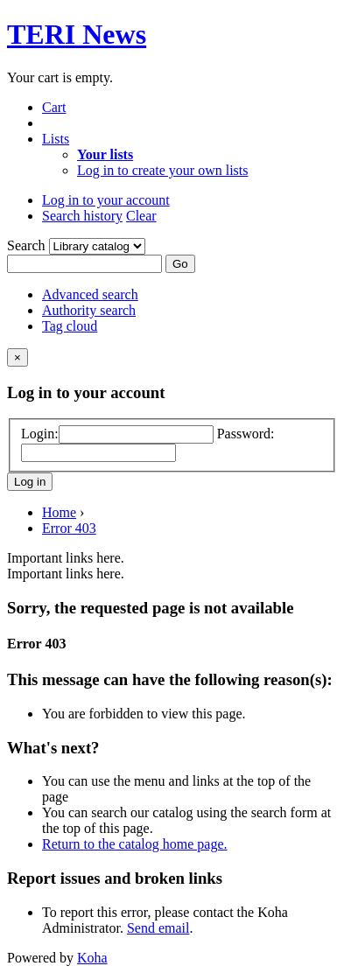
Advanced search (90, 294)
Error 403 (69, 528)
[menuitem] (105, 154)
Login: (40, 434)
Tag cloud (70, 326)
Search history (82, 216)
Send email (158, 928)
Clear (141, 216)
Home (59, 512)
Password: (246, 434)
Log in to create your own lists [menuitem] (163, 170)
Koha (92, 958)
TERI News (77, 34)
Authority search (89, 310)
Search (28, 245)
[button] (54, 107)
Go (180, 264)
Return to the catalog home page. (134, 844)
